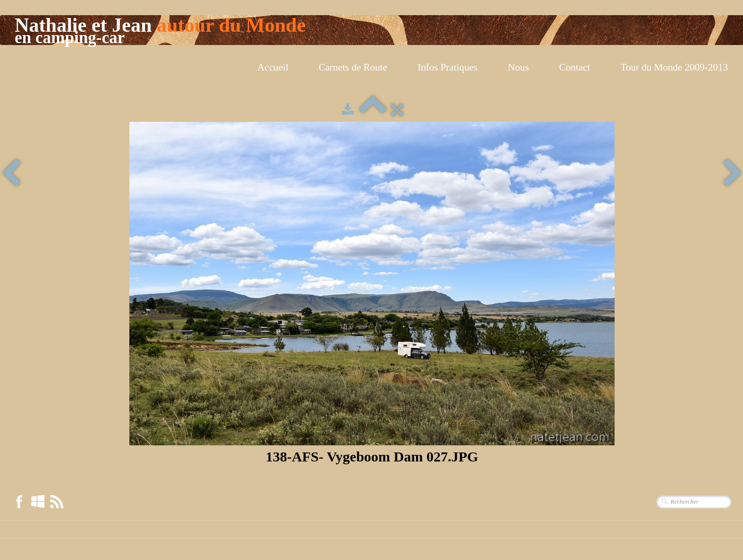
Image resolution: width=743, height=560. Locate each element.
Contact (575, 67)
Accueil (273, 67)
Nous (518, 67)
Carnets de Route (353, 67)
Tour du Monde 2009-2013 (674, 67)
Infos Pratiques (448, 67)
